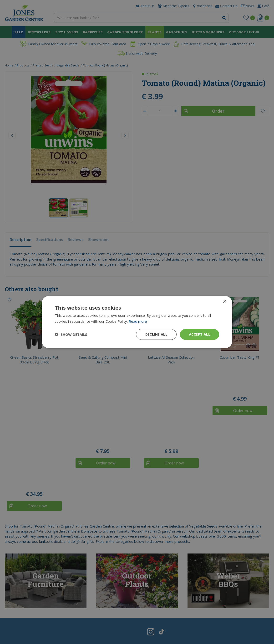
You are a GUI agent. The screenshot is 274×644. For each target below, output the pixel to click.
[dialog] (137, 322)
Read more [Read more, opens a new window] (138, 321)
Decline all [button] (156, 334)
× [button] (225, 302)
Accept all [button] (200, 334)
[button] (71, 334)
